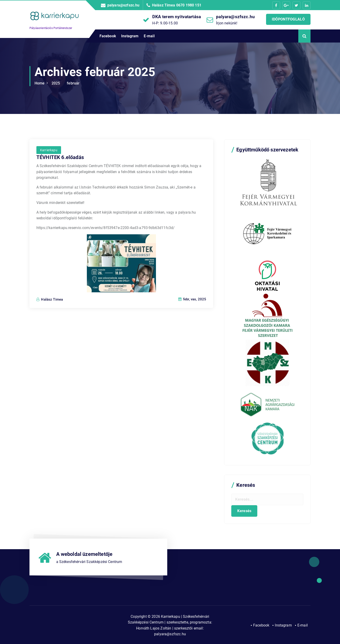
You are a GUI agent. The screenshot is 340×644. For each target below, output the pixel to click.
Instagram (130, 36)
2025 (56, 83)
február (73, 83)
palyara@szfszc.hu (123, 5)
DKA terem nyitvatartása (177, 17)
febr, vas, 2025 (192, 332)
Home (40, 83)
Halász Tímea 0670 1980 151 (177, 5)
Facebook (108, 36)
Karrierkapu (49, 182)
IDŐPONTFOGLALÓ (288, 19)
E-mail (149, 36)
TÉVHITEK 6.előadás (60, 190)
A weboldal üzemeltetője (84, 554)
